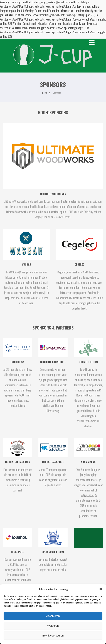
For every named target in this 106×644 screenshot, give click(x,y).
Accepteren (53, 616)
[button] (101, 589)
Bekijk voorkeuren (53, 636)
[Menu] (92, 43)
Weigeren (53, 626)
